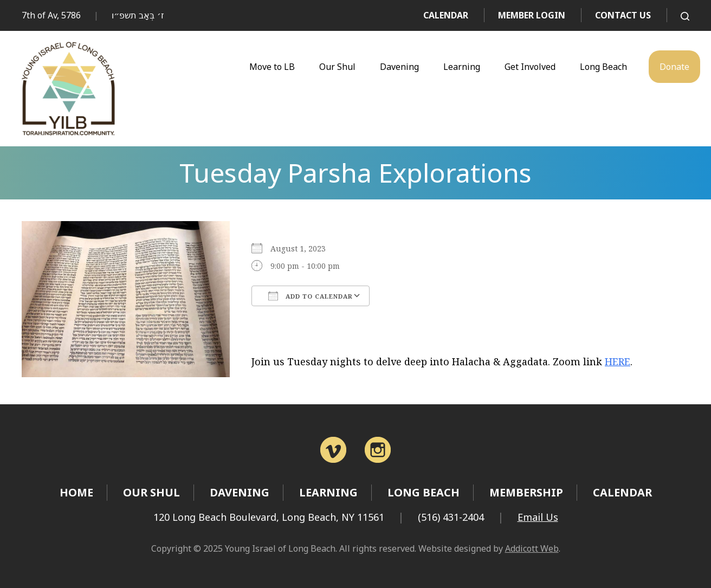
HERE (618, 361)
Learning (462, 67)
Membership (526, 492)
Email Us (538, 517)
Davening (399, 67)
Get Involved (530, 67)
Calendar (446, 15)
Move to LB (272, 67)
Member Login (532, 15)
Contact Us (623, 15)
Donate (674, 67)
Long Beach (603, 67)
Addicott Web (532, 548)
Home (76, 492)
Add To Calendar (311, 296)
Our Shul (337, 67)
